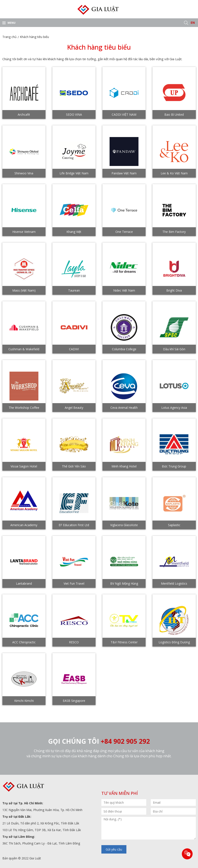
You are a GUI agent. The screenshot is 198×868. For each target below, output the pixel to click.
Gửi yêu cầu (114, 849)
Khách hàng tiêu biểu (34, 37)
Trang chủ (9, 37)
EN (193, 23)
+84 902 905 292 (125, 741)
